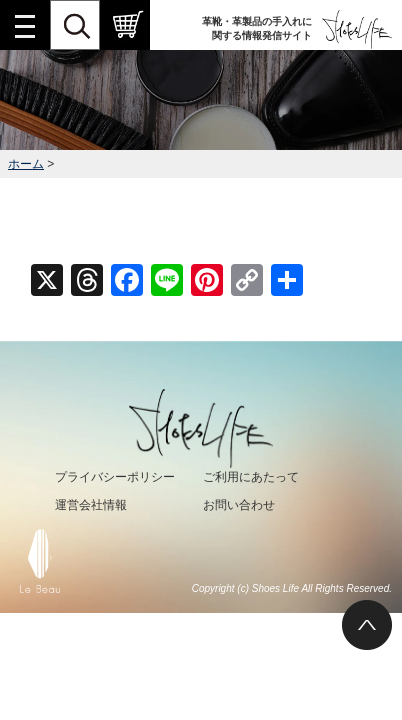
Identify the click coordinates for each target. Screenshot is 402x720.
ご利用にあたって (251, 477)
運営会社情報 (91, 505)
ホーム (26, 164)
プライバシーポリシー (115, 477)
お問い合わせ (239, 505)
